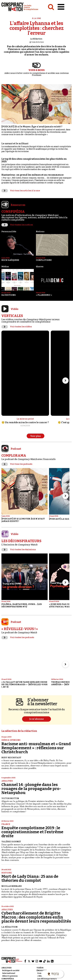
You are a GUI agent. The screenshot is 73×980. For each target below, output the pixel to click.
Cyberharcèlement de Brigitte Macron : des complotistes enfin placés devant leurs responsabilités (36, 917)
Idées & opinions (11, 740)
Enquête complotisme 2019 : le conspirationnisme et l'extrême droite (32, 832)
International (9, 973)
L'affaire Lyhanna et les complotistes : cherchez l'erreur (37, 28)
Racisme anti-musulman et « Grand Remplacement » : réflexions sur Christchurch (36, 748)
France (6, 824)
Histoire (7, 873)
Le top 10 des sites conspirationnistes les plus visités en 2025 (34, 160)
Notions (40, 232)
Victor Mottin (10, 798)
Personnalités (9, 232)
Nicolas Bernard (12, 886)
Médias (5, 267)
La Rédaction (36, 39)
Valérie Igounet (11, 842)
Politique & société (11, 971)
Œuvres (40, 267)
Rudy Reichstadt (11, 758)
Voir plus (36, 436)
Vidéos (40, 968)
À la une (36, 18)
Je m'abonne (36, 719)
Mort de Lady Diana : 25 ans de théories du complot (30, 878)
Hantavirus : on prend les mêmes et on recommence (33, 175)
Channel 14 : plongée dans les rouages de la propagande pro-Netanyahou (31, 789)
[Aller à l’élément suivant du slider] (65, 381)
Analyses (7, 781)
